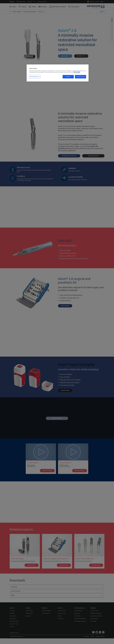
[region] (58, 73)
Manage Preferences (35, 77)
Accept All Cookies (81, 77)
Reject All (68, 77)
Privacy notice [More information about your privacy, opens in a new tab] (77, 72)
